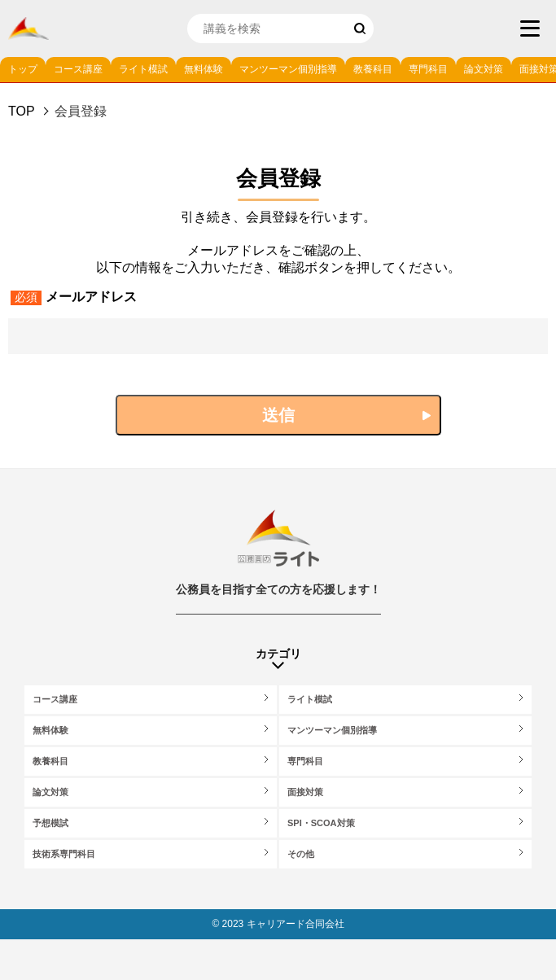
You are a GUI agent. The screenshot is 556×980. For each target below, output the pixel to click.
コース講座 (78, 69)
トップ (23, 69)
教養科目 (373, 69)
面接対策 (305, 792)
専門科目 (428, 69)
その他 (301, 854)
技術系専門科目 (64, 854)
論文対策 (484, 69)
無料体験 (204, 69)
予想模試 (50, 823)
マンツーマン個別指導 (288, 69)
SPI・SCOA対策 (321, 823)
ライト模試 (143, 69)
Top (22, 111)
